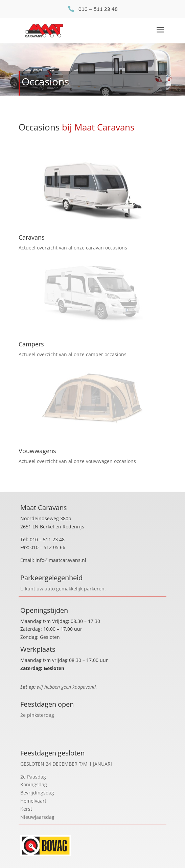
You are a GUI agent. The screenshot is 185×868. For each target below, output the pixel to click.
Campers (31, 344)
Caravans (32, 237)
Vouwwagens (37, 451)
